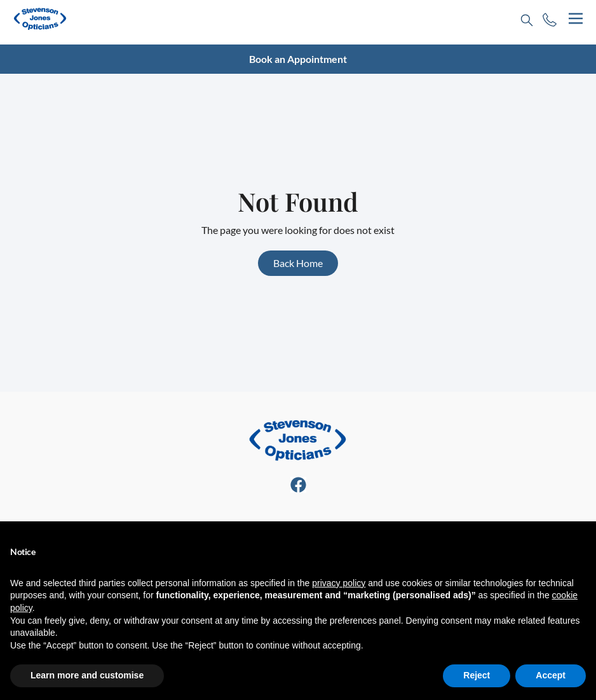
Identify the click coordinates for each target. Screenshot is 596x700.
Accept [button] (551, 675)
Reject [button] (477, 675)
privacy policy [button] (339, 583)
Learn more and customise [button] (87, 675)
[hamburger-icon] (575, 19)
